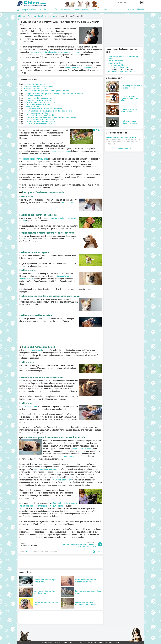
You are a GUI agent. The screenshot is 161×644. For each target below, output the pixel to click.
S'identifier (140, 9)
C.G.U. (117, 643)
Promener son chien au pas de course (40, 98)
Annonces (105, 9)
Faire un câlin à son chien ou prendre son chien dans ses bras (49, 111)
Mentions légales (105, 643)
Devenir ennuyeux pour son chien (38, 104)
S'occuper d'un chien (62, 9)
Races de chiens (45, 9)
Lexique (80, 643)
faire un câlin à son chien (61, 480)
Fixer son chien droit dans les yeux (39, 124)
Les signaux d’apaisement (35, 84)
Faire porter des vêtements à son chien (41, 115)
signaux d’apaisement (33, 350)
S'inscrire (130, 9)
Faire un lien (91, 643)
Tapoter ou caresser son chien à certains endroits (44, 109)
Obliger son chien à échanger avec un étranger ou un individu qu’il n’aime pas (54, 94)
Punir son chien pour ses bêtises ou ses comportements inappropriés (52, 117)
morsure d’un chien (30, 406)
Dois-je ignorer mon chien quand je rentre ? (122, 137)
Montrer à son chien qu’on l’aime (78, 68)
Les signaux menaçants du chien (35, 88)
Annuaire (116, 9)
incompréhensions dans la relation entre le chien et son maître (54, 52)
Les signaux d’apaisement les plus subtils (38, 86)
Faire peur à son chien (34, 96)
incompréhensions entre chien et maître (69, 456)
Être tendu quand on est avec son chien (40, 102)
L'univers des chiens (82, 9)
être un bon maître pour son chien (47, 469)
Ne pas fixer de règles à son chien (38, 100)
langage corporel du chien (60, 151)
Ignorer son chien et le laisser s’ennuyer (41, 119)
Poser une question (124, 149)
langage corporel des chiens (81, 448)
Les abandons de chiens (117, 65)
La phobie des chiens (115, 63)
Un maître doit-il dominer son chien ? (121, 72)
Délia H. (29, 551)
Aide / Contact (69, 643)
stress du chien (67, 202)
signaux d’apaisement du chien (35, 159)
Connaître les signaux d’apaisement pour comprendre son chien (46, 91)
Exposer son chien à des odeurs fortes (41, 122)
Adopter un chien (29, 9)
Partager (97, 130)
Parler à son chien (33, 107)
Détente (95, 9)
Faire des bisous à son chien (37, 113)
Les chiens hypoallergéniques (119, 67)
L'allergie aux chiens (115, 61)
